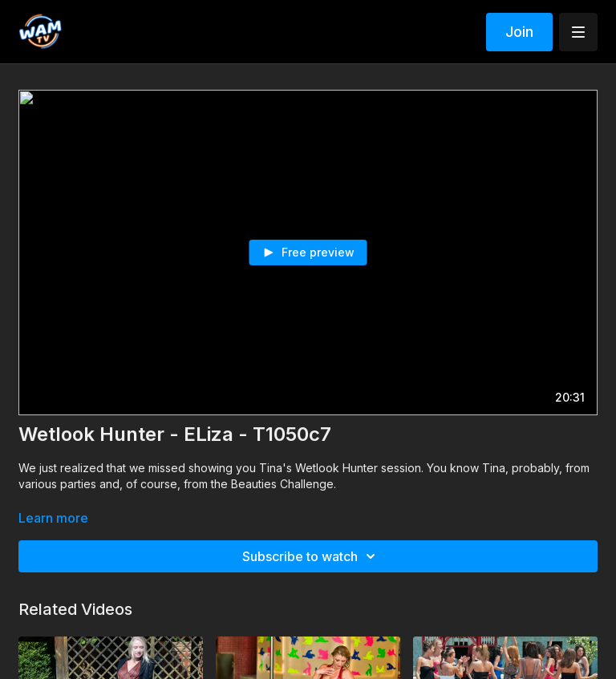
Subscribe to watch (311, 556)
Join (519, 32)
